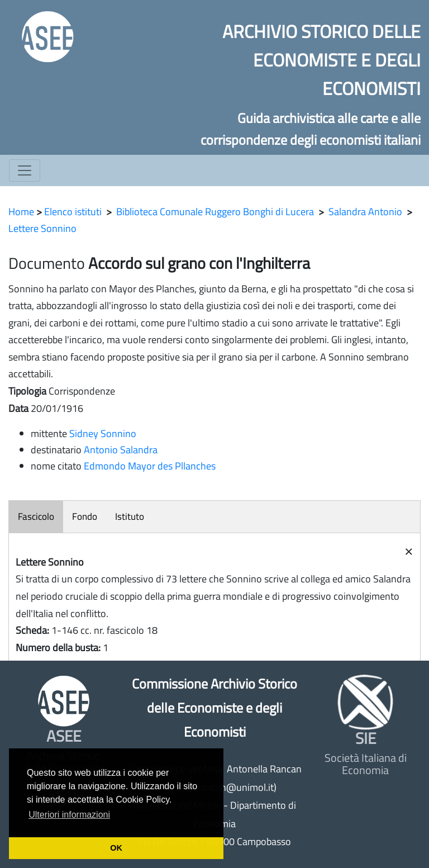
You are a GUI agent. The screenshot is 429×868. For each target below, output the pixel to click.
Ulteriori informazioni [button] (69, 815)
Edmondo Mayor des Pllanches (150, 466)
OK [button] (116, 848)
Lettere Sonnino (42, 228)
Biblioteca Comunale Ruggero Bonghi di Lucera (215, 212)
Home (21, 212)
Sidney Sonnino (103, 433)
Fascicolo (36, 516)
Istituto (130, 516)
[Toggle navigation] (25, 170)
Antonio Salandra (121, 450)
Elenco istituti (73, 212)
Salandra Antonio (365, 212)
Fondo (85, 516)
